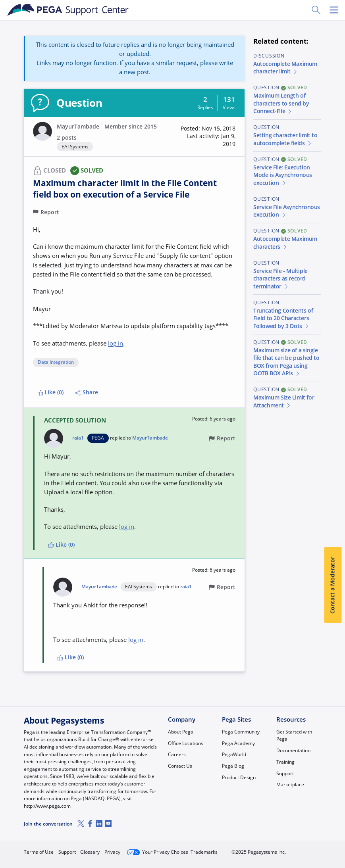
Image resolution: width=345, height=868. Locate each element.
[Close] (334, 839)
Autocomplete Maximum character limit (285, 68)
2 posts (67, 138)
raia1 (78, 438)
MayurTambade (78, 127)
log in (116, 343)
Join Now (261, 849)
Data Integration (56, 362)
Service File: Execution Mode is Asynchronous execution (283, 175)
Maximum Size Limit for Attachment (284, 401)
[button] (205, 137)
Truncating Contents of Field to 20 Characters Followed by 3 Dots (283, 318)
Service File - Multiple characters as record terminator (280, 279)
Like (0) (51, 392)
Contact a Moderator (333, 585)
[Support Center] (68, 10)
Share (87, 392)
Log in (303, 849)
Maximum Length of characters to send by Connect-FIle (281, 103)
